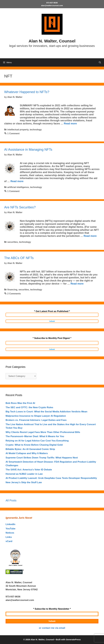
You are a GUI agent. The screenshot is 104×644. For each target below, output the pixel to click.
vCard (9, 541)
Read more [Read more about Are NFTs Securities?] (90, 236)
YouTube (10, 529)
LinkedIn (10, 524)
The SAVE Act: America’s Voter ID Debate (29, 470)
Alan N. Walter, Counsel (52, 41)
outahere (25, 597)
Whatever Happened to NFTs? (27, 92)
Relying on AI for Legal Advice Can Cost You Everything (37, 441)
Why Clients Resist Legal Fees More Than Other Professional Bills (43, 432)
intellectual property (18, 130)
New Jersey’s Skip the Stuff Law (24, 482)
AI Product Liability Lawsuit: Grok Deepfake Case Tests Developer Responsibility (51, 478)
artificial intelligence (18, 187)
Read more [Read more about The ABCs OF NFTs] (77, 284)
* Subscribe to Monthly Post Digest (52, 338)
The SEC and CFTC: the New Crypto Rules (29, 407)
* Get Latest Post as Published (52, 311)
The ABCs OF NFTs (19, 258)
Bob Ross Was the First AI (20, 403)
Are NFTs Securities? (20, 207)
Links (9, 537)
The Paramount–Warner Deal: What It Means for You (35, 436)
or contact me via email (52, 628)
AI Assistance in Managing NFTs (28, 149)
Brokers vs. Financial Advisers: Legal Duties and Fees (36, 420)
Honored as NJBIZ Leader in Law (24, 474)
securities (13, 242)
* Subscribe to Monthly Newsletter (52, 609)
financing (12, 290)
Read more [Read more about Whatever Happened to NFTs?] (70, 124)
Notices (10, 533)
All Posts (11, 500)
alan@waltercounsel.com (52, 5)
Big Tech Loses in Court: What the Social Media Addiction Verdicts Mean (46, 412)
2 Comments (14, 294)
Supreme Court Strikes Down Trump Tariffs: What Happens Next (42, 458)
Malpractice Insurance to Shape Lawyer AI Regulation (36, 416)
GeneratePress (73, 639)
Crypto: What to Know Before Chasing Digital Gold (34, 445)
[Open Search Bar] (100, 62)
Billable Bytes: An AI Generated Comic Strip (30, 449)
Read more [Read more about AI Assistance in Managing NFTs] (17, 181)
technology (36, 130)
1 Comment (13, 133)
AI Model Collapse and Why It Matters (27, 453)
